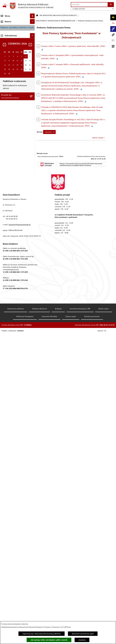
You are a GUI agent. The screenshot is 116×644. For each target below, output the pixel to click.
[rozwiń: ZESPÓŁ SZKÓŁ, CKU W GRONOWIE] (33, 283)
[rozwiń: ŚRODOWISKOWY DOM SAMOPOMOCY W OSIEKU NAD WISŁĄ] (33, 566)
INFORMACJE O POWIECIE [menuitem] (12, 33)
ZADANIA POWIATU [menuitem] (10, 160)
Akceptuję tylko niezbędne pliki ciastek (49, 640)
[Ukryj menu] (32, 16)
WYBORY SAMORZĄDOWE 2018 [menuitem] (15, 230)
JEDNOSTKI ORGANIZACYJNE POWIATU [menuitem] (14, 149)
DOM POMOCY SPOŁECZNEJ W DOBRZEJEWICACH (55, 21)
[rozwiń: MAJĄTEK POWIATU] (33, 184)
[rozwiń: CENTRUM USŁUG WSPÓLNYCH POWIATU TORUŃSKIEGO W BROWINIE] (33, 578)
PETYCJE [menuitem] (5, 235)
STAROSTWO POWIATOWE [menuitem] (13, 80)
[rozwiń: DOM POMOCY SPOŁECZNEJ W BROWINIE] (33, 332)
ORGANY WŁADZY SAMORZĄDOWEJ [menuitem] (9, 59)
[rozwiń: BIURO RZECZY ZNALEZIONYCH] (33, 221)
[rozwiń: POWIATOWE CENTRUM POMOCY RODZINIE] (33, 323)
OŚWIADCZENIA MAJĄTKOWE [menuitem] (14, 66)
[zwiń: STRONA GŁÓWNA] (33, 21)
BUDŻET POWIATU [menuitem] (9, 179)
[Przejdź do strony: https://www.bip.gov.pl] (113, 23)
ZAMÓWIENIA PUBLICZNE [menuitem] (13, 201)
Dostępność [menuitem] (6, 260)
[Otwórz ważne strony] (113, 41)
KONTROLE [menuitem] (6, 165)
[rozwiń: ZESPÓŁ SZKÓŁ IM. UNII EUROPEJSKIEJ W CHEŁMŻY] (33, 304)
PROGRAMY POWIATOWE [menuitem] (12, 174)
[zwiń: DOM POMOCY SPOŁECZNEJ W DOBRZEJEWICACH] (33, 350)
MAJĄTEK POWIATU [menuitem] (10, 184)
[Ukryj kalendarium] (32, 604)
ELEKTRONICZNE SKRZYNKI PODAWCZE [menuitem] (13, 241)
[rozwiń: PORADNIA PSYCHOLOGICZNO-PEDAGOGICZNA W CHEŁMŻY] (33, 539)
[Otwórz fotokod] (113, 46)
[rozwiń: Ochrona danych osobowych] (33, 380)
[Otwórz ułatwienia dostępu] (113, 17)
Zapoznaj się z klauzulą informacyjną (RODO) (42, 634)
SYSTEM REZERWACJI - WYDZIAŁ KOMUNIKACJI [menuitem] (15, 249)
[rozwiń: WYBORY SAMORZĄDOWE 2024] (33, 226)
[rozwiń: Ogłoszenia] (33, 456)
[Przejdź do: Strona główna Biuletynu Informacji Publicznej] (37, 15)
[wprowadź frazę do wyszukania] (89, 5)
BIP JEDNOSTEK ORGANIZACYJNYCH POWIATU (58, 15)
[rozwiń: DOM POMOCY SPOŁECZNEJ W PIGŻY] (33, 341)
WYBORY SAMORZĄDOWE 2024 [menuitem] (15, 226)
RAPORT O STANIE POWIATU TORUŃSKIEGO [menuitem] (14, 190)
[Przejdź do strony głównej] (28, 6)
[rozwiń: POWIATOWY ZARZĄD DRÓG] (33, 530)
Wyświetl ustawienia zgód (83, 634)
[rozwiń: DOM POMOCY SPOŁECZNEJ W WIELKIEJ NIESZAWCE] (33, 521)
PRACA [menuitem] (4, 206)
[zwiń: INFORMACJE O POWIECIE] (33, 33)
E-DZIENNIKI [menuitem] (7, 255)
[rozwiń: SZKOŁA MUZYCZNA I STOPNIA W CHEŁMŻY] (33, 313)
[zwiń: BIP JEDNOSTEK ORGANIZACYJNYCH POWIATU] (33, 265)
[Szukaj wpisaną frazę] (111, 5)
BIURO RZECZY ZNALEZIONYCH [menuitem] (15, 221)
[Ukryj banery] (32, 590)
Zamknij (82, 640)
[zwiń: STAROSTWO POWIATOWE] (33, 80)
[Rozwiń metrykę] (49, 132)
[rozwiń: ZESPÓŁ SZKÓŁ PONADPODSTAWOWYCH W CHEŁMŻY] (33, 292)
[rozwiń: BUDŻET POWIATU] (33, 179)
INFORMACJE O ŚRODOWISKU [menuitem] (14, 211)
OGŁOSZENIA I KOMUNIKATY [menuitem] (14, 197)
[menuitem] (17, 21)
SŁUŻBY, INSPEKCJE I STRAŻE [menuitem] (14, 155)
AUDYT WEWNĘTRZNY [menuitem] (11, 170)
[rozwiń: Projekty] (33, 429)
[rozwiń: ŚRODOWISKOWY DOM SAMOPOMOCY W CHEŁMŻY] (33, 554)
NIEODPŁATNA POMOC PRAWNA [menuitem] (15, 216)
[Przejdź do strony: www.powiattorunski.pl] (113, 35)
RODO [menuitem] (4, 75)
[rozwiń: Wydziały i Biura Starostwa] (33, 101)
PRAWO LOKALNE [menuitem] (9, 70)
